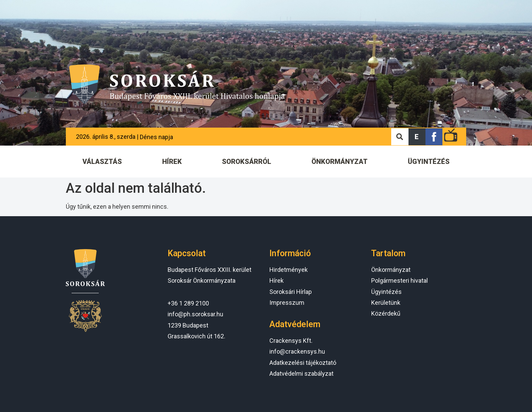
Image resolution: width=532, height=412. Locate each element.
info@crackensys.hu (297, 351)
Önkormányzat (391, 270)
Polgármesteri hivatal (400, 280)
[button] (417, 137)
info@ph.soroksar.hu (195, 314)
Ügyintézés (386, 292)
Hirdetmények (289, 270)
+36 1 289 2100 (188, 303)
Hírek (277, 280)
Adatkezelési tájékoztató (303, 363)
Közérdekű (386, 313)
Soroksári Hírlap (291, 292)
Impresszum (287, 303)
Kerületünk (386, 303)
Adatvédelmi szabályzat (301, 373)
